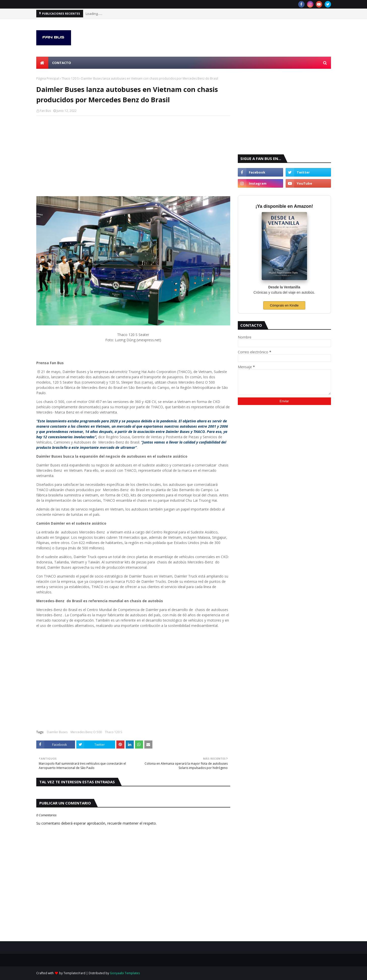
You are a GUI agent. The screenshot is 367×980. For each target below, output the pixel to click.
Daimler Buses (57, 732)
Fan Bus (45, 111)
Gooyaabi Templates (125, 973)
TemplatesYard (74, 973)
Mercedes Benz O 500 (86, 732)
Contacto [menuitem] (62, 63)
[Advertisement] (133, 156)
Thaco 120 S (70, 78)
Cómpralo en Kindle (284, 305)
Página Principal (48, 78)
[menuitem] (42, 63)
